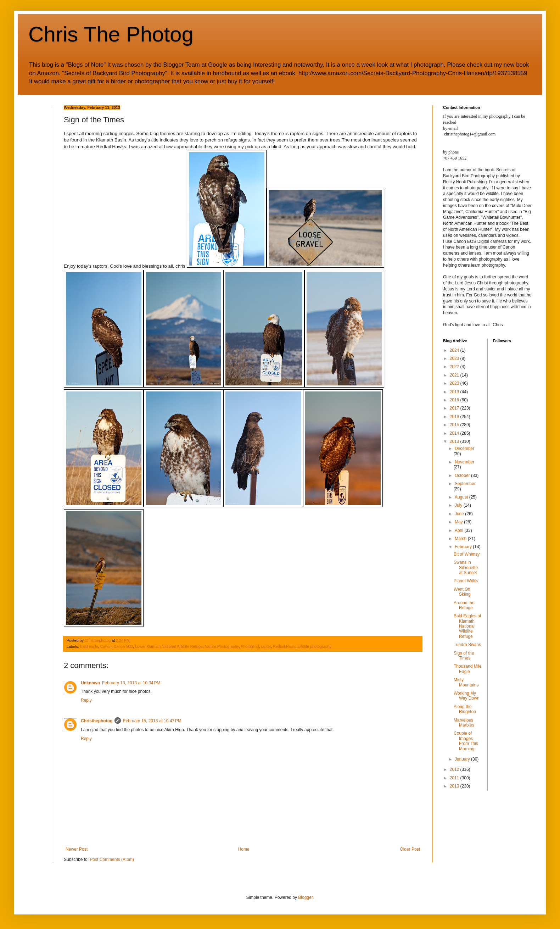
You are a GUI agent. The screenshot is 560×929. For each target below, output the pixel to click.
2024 (455, 350)
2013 (455, 441)
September (465, 484)
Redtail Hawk (284, 646)
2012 (455, 769)
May (459, 522)
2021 (455, 375)
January (463, 759)
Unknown (90, 683)
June (460, 514)
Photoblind (250, 646)
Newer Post (77, 849)
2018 (455, 400)
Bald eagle (89, 646)
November (464, 462)
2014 (455, 433)
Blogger (305, 897)
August (462, 497)
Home (244, 849)
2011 (455, 778)
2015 (455, 425)
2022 (455, 367)
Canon (106, 646)
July (459, 505)
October (463, 475)
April (460, 530)
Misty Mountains (466, 682)
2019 (455, 392)
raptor (266, 646)
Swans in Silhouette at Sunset (466, 568)
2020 (455, 383)
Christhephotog (97, 721)
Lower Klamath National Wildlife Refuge (169, 646)
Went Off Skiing (462, 592)
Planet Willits (466, 581)
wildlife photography (315, 646)
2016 (455, 417)
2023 (455, 358)
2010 (455, 786)
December (464, 449)
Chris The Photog (111, 34)
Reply (86, 700)
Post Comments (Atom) (112, 860)
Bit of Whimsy (467, 554)
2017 (455, 408)
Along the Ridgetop (465, 709)
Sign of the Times (464, 656)
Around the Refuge (464, 605)
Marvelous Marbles (464, 723)
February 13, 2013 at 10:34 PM (131, 683)
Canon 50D (124, 646)
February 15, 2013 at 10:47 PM (152, 721)
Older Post (410, 849)
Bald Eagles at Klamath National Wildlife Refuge (467, 626)
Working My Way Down (467, 696)
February (464, 547)
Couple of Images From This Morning (466, 741)
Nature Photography (222, 646)
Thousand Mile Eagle (468, 669)
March (461, 539)
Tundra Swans (467, 645)
